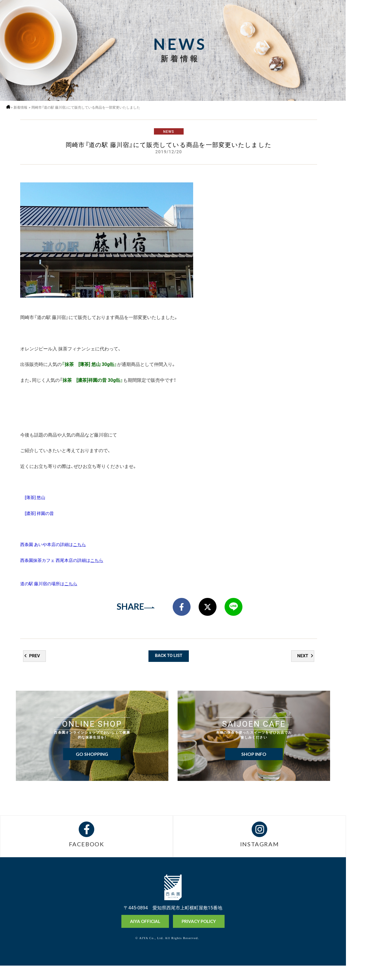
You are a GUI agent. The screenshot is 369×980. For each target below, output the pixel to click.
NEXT (302, 667)
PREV (35, 667)
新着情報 (23, 107)
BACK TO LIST (169, 667)
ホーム (9, 107)
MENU (357, 15)
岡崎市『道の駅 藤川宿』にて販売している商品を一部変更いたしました (90, 107)
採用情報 (357, 31)
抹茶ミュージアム (357, 954)
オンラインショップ (357, 932)
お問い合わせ (357, 974)
